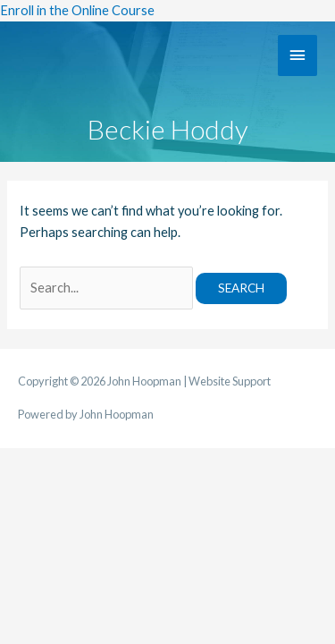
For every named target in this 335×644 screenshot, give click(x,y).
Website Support (230, 381)
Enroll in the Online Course (77, 10)
